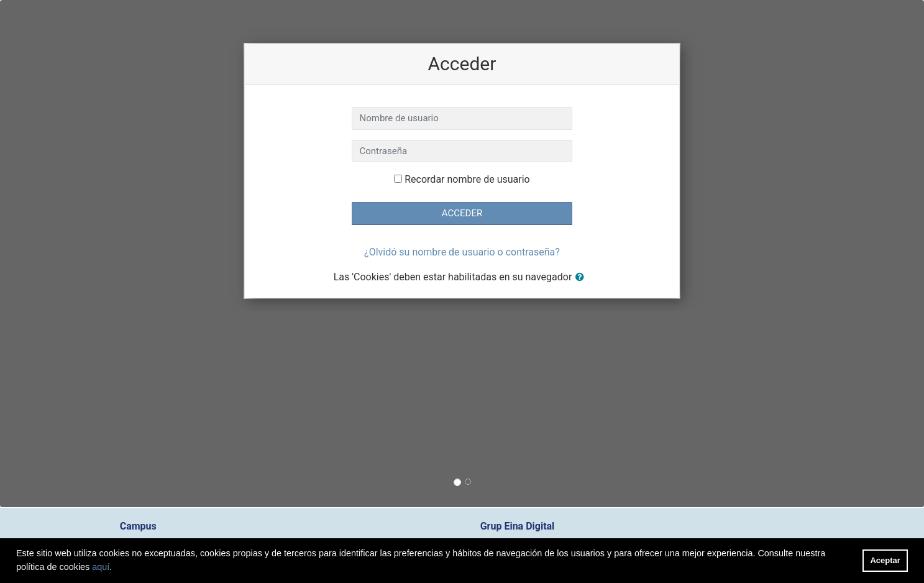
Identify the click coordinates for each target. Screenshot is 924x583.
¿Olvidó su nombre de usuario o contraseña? (462, 252)
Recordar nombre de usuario (467, 179)
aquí (101, 567)
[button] (582, 278)
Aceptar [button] (885, 560)
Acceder (462, 213)
